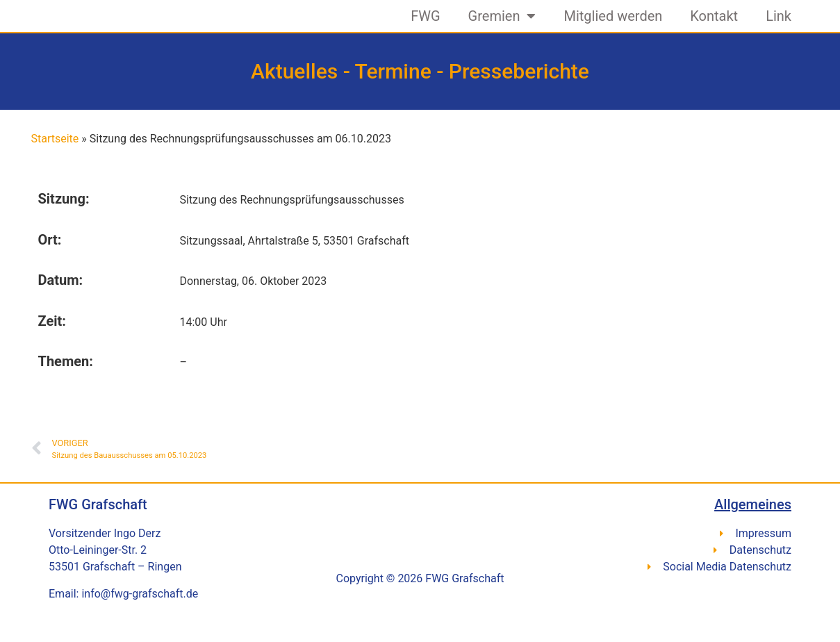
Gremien (502, 24)
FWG (425, 24)
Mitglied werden (613, 24)
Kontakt (714, 24)
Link (779, 24)
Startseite (55, 155)
